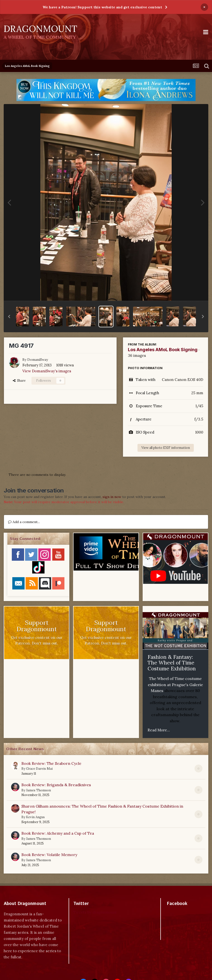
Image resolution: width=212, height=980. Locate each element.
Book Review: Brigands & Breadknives (56, 785)
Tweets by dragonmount (95, 912)
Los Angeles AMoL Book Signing (163, 350)
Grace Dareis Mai (39, 769)
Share (19, 381)
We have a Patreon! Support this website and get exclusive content (102, 7)
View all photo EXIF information (166, 448)
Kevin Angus (35, 817)
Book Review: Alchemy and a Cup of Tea (58, 833)
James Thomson (38, 790)
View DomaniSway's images (47, 371)
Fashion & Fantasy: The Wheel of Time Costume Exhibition (172, 663)
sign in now (112, 497)
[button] (9, 317)
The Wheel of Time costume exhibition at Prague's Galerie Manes (175, 685)
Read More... (159, 730)
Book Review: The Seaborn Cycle (51, 763)
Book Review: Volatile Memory (49, 855)
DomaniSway (38, 360)
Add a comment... (24, 522)
